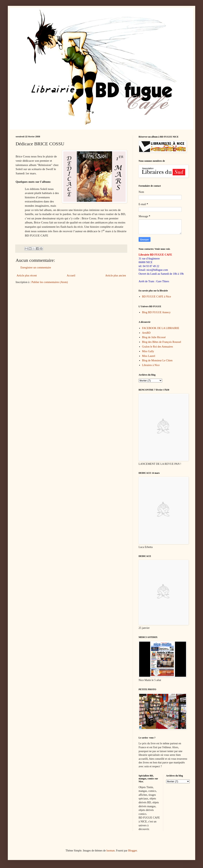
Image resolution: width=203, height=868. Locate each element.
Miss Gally (148, 351)
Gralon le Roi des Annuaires (158, 347)
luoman (110, 851)
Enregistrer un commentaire (36, 268)
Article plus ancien (116, 276)
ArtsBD (146, 333)
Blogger (132, 851)
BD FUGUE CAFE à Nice (157, 297)
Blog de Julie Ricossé (154, 337)
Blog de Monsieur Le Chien (157, 360)
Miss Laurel (149, 356)
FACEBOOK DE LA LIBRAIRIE (161, 328)
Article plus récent (27, 276)
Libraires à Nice (151, 365)
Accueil (71, 276)
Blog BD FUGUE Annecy (156, 312)
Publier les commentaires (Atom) (50, 282)
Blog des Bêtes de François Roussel (162, 342)
